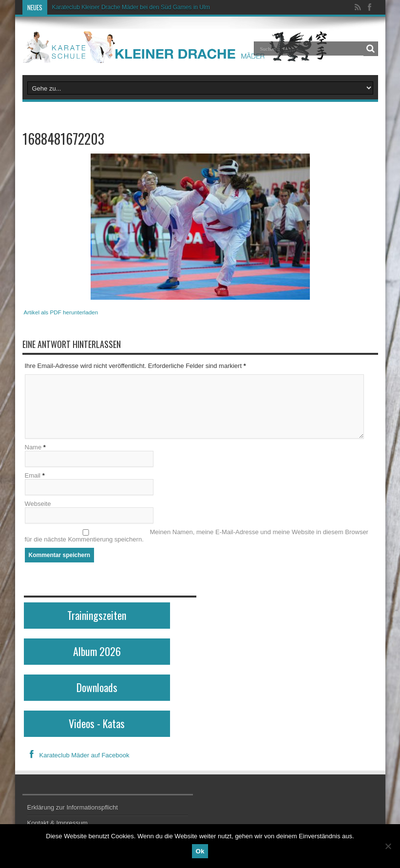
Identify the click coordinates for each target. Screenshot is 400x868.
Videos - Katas (97, 723)
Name (33, 447)
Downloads (97, 687)
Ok (200, 851)
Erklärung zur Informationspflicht (73, 807)
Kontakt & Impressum (57, 823)
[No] (388, 846)
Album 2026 (97, 651)
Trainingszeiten (97, 615)
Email (33, 475)
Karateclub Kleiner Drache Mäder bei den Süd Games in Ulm (131, 7)
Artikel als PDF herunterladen (61, 312)
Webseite (38, 504)
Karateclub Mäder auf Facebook (77, 755)
